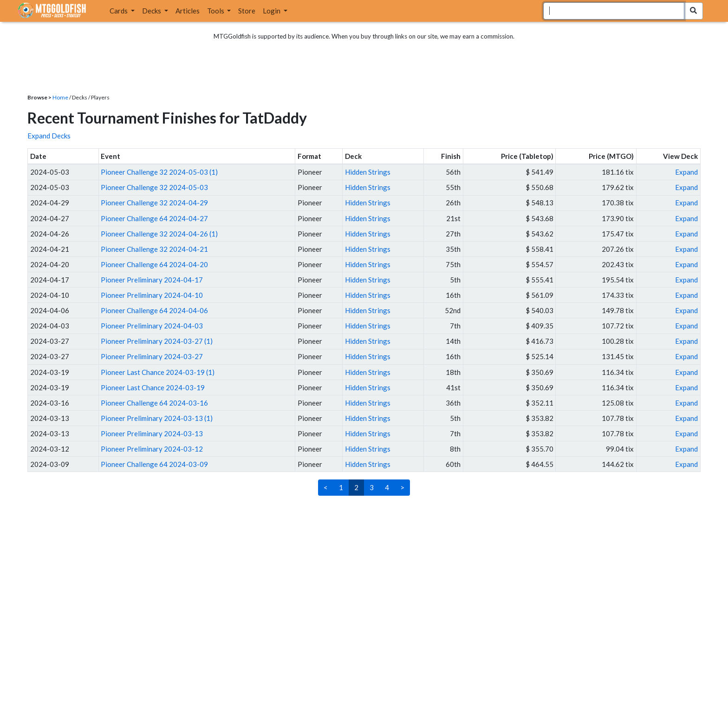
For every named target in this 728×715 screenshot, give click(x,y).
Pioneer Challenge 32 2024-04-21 (154, 249)
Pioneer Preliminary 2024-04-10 (152, 295)
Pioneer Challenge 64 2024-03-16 (154, 403)
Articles (188, 11)
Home (60, 97)
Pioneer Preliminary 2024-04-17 (152, 280)
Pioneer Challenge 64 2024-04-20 (154, 264)
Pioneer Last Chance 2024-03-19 (153, 387)
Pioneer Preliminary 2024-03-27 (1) (157, 341)
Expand (686, 172)
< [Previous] (326, 487)
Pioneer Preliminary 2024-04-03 (152, 326)
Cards (119, 11)
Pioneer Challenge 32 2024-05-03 (154, 187)
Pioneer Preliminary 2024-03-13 (152, 433)
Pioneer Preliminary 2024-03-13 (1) (157, 418)
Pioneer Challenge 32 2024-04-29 (154, 203)
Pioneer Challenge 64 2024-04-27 (154, 218)
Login (272, 11)
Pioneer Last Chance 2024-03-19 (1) (158, 372)
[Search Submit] (693, 11)
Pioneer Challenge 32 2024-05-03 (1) (159, 172)
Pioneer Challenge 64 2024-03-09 (154, 464)
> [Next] (402, 487)
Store (247, 11)
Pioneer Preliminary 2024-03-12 (152, 449)
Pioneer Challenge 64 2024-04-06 (154, 310)
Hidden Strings (368, 172)
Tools (216, 11)
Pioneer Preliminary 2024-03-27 (152, 356)
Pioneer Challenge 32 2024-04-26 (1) (159, 234)
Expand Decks (49, 136)
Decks (152, 11)
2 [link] (356, 487)
